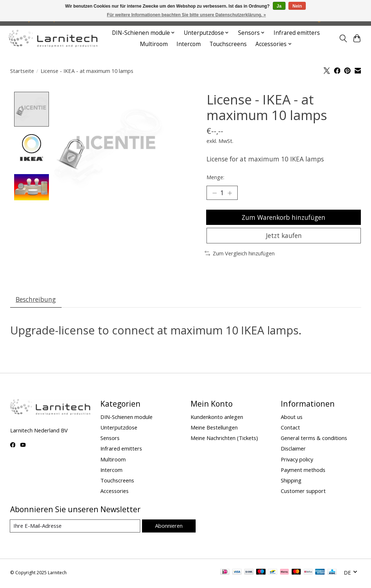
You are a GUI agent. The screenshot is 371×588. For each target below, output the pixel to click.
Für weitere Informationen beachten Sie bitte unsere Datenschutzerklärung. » (186, 15)
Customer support (303, 493)
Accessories (114, 493)
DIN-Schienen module (126, 419)
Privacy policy (297, 461)
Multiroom (154, 44)
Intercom (189, 44)
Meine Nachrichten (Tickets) (224, 440)
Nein (297, 6)
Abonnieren (168, 528)
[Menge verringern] (214, 193)
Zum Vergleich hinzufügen (240, 255)
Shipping (291, 482)
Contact (290, 429)
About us (292, 419)
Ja (279, 6)
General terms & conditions (314, 440)
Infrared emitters (297, 33)
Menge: (215, 177)
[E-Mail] (75, 528)
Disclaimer (293, 451)
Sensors (110, 440)
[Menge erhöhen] (230, 193)
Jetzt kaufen (284, 237)
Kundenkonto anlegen (217, 419)
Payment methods (303, 472)
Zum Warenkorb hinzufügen (284, 218)
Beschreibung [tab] (36, 301)
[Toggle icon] (343, 38)
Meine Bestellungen (214, 429)
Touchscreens (228, 44)
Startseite (22, 71)
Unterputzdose (119, 429)
